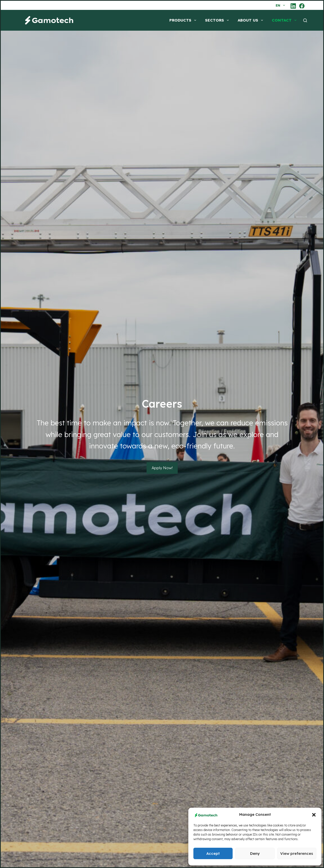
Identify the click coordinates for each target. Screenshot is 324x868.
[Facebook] (302, 6)
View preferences (297, 853)
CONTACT (285, 20)
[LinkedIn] (293, 6)
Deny (255, 853)
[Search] (305, 20)
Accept (213, 853)
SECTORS (218, 20)
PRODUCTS (184, 20)
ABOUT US (251, 20)
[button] (314, 815)
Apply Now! (162, 468)
